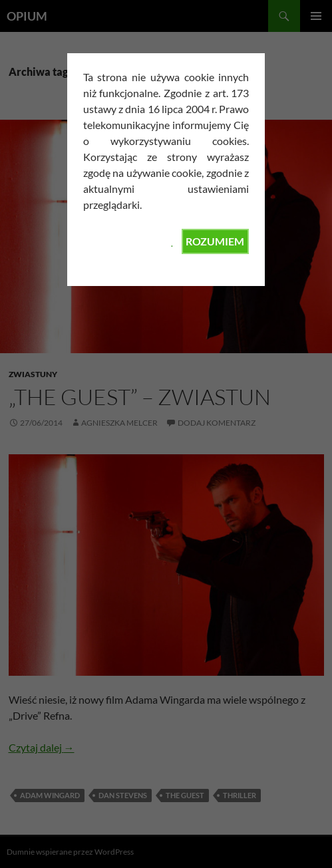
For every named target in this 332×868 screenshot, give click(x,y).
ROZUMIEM (215, 241)
